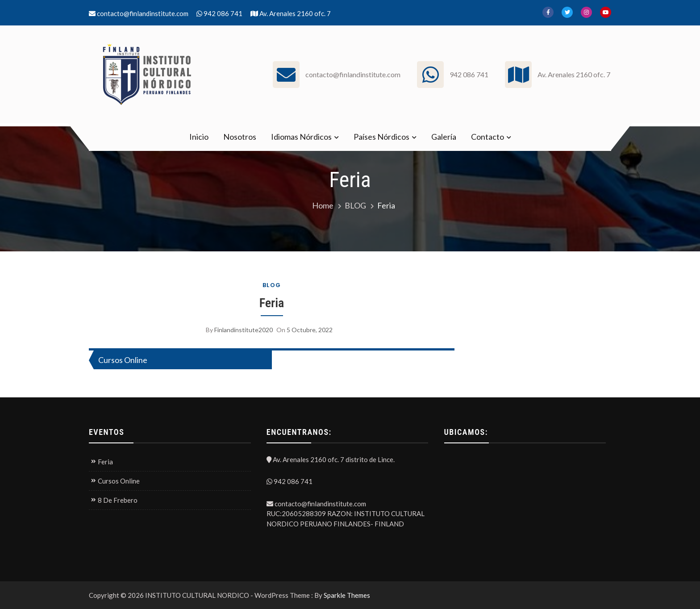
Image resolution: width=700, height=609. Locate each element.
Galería (444, 137)
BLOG (272, 285)
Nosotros (240, 137)
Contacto (487, 137)
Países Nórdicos (381, 137)
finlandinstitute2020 (244, 330)
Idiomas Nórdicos (301, 137)
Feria (272, 303)
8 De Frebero (118, 500)
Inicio (199, 137)
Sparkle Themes (347, 595)
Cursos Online (123, 360)
